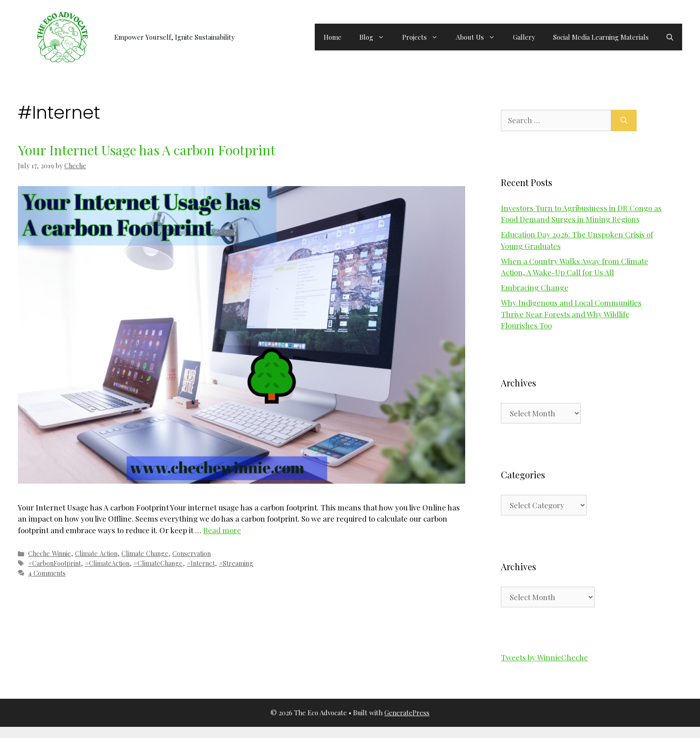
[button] (670, 37)
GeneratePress (407, 713)
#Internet (201, 563)
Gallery (524, 37)
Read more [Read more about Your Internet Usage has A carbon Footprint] (222, 530)
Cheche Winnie (50, 553)
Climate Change (145, 553)
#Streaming (236, 563)
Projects (425, 37)
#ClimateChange (158, 563)
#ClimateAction (107, 563)
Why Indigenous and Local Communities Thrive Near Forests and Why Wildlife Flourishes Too (571, 314)
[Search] (624, 120)
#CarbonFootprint (54, 563)
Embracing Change (535, 287)
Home (333, 37)
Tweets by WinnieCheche (544, 657)
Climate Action (96, 553)
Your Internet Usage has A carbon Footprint (147, 150)
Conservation (192, 553)
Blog (376, 37)
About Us (480, 37)
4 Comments (47, 573)
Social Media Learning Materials (601, 37)
